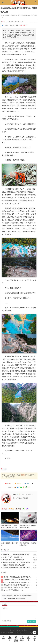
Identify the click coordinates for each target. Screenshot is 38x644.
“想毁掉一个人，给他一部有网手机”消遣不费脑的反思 (16, 555)
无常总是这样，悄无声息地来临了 (13, 560)
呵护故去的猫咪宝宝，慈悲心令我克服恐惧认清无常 (16, 562)
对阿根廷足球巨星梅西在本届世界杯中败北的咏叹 (16, 568)
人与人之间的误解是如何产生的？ (13, 590)
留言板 (26, 630)
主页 (11, 509)
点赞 (8, 484)
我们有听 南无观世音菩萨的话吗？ (17, 598)
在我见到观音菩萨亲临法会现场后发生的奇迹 (16, 582)
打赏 (18, 509)
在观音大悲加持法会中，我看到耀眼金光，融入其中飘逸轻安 (16, 580)
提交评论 (31, 622)
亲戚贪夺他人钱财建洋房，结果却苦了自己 (19, 596)
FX (4, 22)
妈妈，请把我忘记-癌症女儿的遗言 (13, 565)
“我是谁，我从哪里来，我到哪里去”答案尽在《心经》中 (16, 577)
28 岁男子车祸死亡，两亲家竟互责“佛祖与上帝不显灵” (9, 528)
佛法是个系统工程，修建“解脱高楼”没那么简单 (16, 585)
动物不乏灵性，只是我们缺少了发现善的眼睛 (16, 588)
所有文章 (13, 630)
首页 (2, 15)
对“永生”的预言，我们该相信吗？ (12, 557)
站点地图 (20, 630)
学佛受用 (7, 15)
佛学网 (23, 475)
